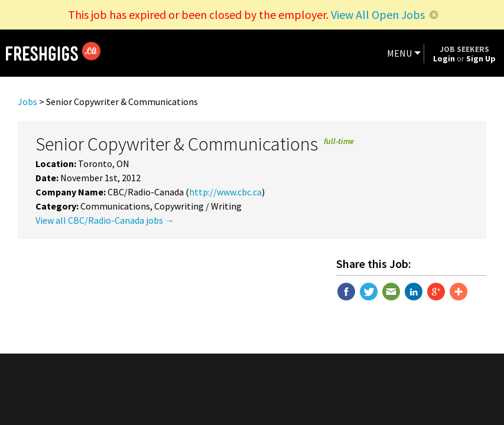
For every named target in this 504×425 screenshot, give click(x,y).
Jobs (27, 102)
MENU (399, 53)
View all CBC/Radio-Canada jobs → (105, 220)
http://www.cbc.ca (225, 192)
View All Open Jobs (378, 14)
